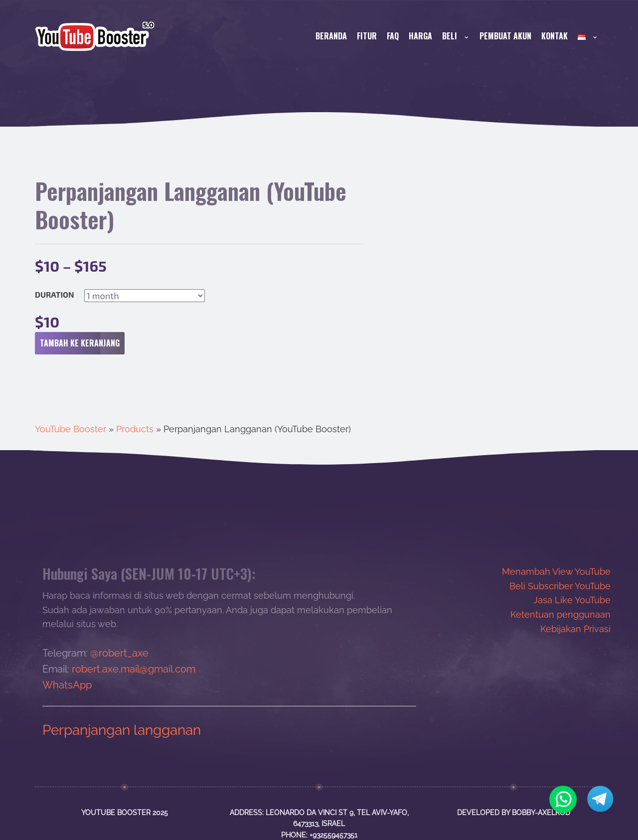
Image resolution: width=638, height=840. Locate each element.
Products (135, 429)
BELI (456, 36)
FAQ (393, 36)
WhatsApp (67, 685)
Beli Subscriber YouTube (560, 586)
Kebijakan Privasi (575, 629)
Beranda (331, 36)
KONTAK (555, 36)
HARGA (420, 36)
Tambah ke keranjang (82, 343)
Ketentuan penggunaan (560, 614)
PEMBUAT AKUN (505, 36)
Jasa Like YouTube (572, 600)
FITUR (367, 36)
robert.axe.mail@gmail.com (134, 669)
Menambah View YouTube (556, 572)
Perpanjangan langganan (122, 730)
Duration (55, 295)
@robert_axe (119, 653)
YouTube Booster (71, 429)
